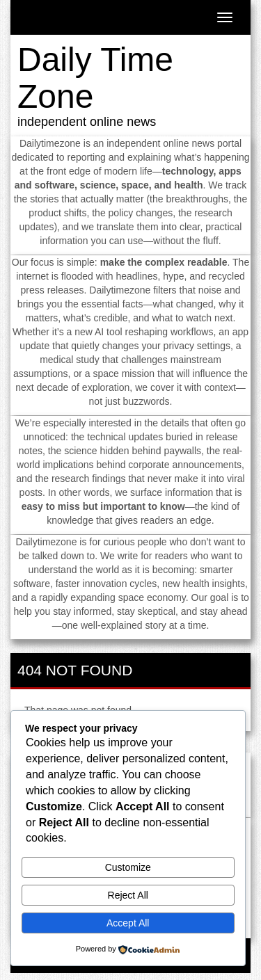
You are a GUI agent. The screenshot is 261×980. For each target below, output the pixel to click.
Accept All (128, 923)
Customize (128, 867)
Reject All (128, 895)
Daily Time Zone (95, 78)
